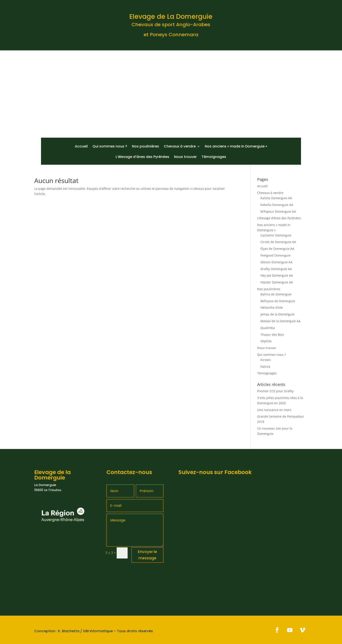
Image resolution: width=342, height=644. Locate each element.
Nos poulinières (145, 147)
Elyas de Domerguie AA (277, 249)
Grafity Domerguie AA (276, 269)
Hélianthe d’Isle (272, 307)
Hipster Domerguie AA (277, 282)
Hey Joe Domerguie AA (277, 275)
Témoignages (214, 157)
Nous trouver (185, 157)
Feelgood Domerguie (275, 255)
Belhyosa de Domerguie (278, 301)
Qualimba (268, 328)
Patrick (265, 367)
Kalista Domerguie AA (276, 198)
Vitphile (266, 341)
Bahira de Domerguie (276, 294)
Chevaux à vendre (180, 147)
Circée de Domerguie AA (278, 242)
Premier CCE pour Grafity (275, 391)
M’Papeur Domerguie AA (278, 212)
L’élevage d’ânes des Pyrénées (142, 157)
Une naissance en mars (274, 410)
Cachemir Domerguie (276, 235)
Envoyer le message (147, 555)
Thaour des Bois (272, 335)
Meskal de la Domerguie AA (280, 321)
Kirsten (266, 360)
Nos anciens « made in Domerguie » (236, 147)
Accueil (81, 147)
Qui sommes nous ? (110, 147)
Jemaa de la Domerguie (277, 314)
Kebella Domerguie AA (277, 205)
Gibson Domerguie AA (276, 262)
